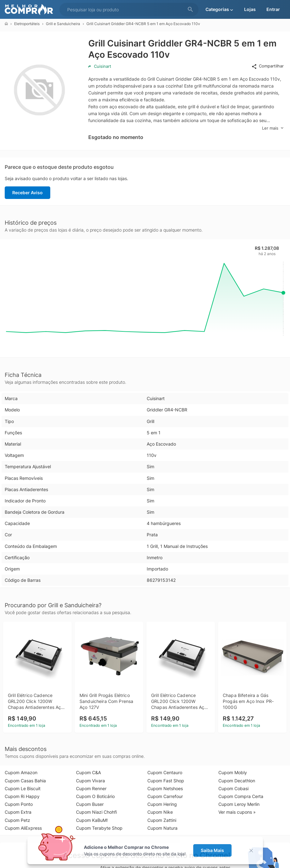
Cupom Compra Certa (241, 796)
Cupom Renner (91, 788)
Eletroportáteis (27, 24)
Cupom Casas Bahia (25, 781)
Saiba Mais (212, 850)
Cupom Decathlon (237, 781)
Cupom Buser (90, 804)
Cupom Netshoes (165, 788)
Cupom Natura (162, 828)
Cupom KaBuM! (92, 820)
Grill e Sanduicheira (63, 24)
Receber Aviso (27, 193)
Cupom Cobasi (233, 788)
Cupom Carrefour (165, 796)
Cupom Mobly (233, 772)
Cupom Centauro (165, 772)
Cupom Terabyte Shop (99, 828)
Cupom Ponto (19, 804)
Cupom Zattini (162, 820)
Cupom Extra (18, 812)
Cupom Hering (162, 804)
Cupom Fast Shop (166, 781)
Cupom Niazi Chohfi (96, 812)
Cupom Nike (160, 812)
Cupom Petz (17, 820)
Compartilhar (268, 66)
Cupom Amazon (21, 772)
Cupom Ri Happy (22, 796)
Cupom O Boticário (95, 796)
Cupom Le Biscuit (23, 788)
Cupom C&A (88, 772)
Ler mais (273, 128)
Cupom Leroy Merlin (239, 804)
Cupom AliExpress (23, 828)
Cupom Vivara (90, 781)
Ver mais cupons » (237, 812)
